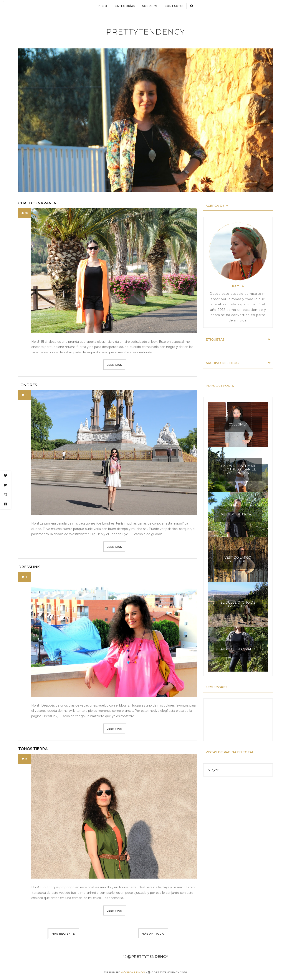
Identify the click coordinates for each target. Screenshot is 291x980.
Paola (238, 286)
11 (25, 395)
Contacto (174, 6)
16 (25, 759)
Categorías (125, 6)
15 (25, 577)
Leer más (114, 365)
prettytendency (146, 32)
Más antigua (153, 934)
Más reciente (63, 934)
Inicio (103, 6)
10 (25, 213)
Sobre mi (150, 6)
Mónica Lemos (133, 972)
